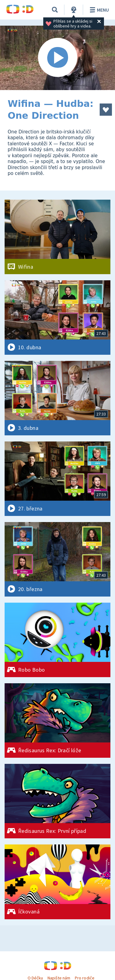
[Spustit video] (57, 58)
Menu (98, 10)
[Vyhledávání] (55, 10)
